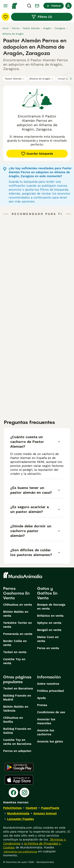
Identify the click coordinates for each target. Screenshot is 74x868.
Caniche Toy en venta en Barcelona (17, 742)
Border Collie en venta (15, 643)
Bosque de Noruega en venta (51, 607)
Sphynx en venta (49, 623)
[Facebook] (13, 792)
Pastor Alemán (15, 79)
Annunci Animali (45, 813)
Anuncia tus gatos (50, 741)
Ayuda (41, 698)
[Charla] (37, 6)
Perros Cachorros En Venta (16, 593)
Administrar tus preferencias (20, 852)
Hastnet (31, 808)
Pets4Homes (12, 808)
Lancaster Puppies (21, 819)
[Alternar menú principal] (6, 6)
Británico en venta (50, 616)
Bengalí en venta (49, 630)
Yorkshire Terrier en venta (17, 625)
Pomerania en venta (18, 634)
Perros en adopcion (17, 751)
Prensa (42, 705)
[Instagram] (24, 792)
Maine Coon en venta (48, 639)
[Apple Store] (19, 780)
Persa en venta (48, 648)
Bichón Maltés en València (16, 709)
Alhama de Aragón (41, 79)
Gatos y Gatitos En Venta (47, 593)
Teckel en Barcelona (18, 688)
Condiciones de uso (51, 712)
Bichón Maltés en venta (16, 614)
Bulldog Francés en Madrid (17, 698)
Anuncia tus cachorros (46, 732)
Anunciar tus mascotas (46, 721)
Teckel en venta (15, 652)
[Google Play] (19, 767)
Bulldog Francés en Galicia (17, 731)
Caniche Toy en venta (14, 661)
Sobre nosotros (48, 684)
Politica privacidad (50, 691)
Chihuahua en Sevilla (13, 720)
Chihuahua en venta (18, 605)
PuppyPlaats (50, 808)
